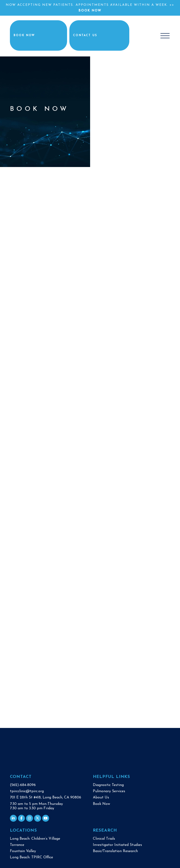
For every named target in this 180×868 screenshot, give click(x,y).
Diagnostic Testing (108, 784)
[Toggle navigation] (165, 35)
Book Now (90, 11)
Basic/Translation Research (115, 850)
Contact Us (99, 35)
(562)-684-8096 (23, 784)
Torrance (17, 844)
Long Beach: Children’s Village (35, 838)
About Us (101, 797)
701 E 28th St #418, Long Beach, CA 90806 (46, 797)
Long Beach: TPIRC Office (31, 856)
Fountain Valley (23, 850)
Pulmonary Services (109, 790)
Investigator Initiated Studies (117, 844)
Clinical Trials (104, 838)
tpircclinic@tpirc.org (27, 790)
